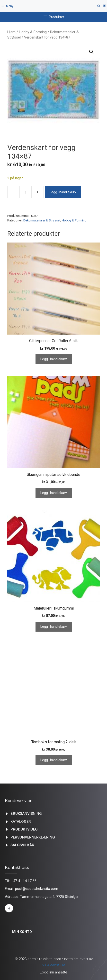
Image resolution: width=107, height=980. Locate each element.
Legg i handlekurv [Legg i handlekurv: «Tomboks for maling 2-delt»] (54, 760)
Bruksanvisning (26, 814)
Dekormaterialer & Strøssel (42, 220)
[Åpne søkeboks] (99, 6)
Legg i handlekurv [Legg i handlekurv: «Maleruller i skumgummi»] (54, 627)
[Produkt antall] (26, 192)
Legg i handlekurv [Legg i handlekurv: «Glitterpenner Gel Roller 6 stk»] (54, 359)
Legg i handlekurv (63, 192)
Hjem (11, 32)
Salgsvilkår (22, 845)
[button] (91, 52)
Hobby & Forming (33, 32)
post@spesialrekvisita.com (37, 889)
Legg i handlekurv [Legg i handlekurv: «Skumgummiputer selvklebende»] (54, 493)
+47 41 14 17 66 (24, 881)
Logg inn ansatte (54, 972)
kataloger (21, 822)
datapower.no (54, 964)
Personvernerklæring (33, 837)
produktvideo (24, 829)
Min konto (22, 932)
